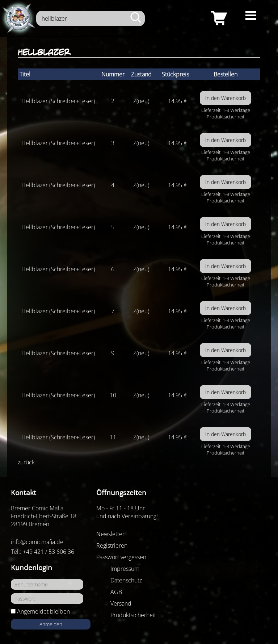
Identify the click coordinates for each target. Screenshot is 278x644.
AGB (116, 592)
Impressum (125, 569)
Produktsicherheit (226, 117)
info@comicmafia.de (37, 542)
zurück (26, 462)
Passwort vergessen (121, 557)
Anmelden (51, 624)
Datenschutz (126, 580)
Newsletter (110, 534)
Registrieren (112, 545)
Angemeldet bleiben (43, 611)
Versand (121, 603)
